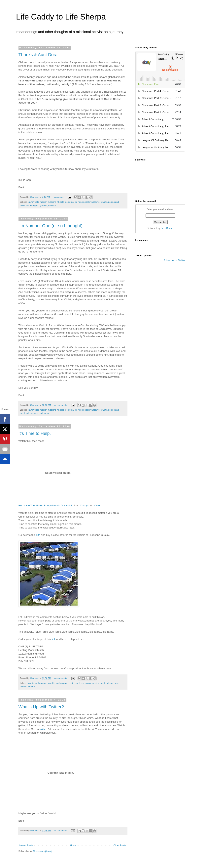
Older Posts (120, 845)
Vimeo (98, 505)
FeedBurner (167, 228)
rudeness (44, 413)
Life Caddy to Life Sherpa (61, 17)
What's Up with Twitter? (41, 707)
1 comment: (58, 197)
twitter (43, 729)
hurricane (43, 683)
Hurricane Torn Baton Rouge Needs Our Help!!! (46, 505)
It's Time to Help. (35, 433)
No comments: (61, 405)
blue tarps (32, 683)
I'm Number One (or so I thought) (51, 226)
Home (73, 845)
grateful (43, 206)
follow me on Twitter (175, 260)
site (38, 535)
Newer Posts (26, 845)
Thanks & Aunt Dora (38, 55)
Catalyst (85, 505)
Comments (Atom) (43, 851)
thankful (52, 206)
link (54, 639)
